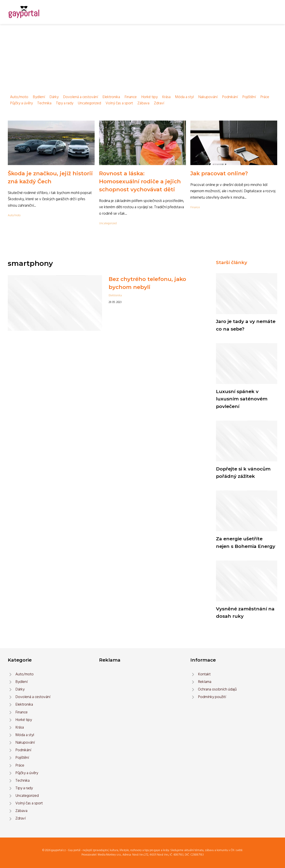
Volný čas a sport (119, 103)
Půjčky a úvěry (21, 103)
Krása (166, 97)
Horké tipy (149, 97)
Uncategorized (89, 103)
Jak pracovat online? (219, 173)
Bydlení (39, 97)
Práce (265, 97)
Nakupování (208, 97)
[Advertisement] (142, 57)
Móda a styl (184, 97)
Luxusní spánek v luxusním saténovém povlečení (242, 399)
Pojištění (249, 97)
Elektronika (111, 97)
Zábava (143, 103)
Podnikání (230, 97)
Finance (131, 97)
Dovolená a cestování (80, 97)
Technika (44, 103)
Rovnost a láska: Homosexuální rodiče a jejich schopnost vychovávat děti (140, 181)
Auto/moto (19, 97)
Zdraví (159, 103)
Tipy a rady (65, 103)
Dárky (54, 97)
